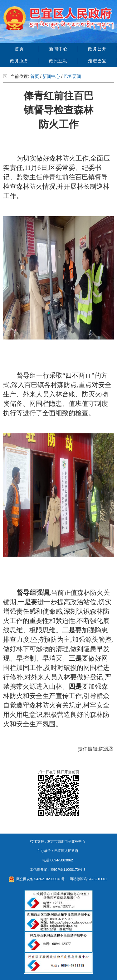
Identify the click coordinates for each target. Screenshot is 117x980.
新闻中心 (58, 49)
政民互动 (58, 61)
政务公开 (97, 49)
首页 (19, 49)
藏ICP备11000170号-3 (68, 870)
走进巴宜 (97, 61)
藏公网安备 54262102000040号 (37, 879)
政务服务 (19, 61)
